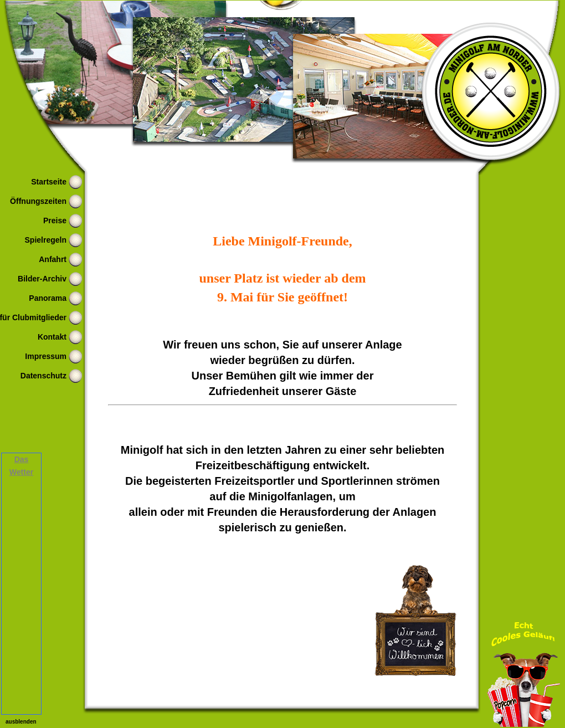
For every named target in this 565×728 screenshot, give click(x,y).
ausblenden (21, 722)
